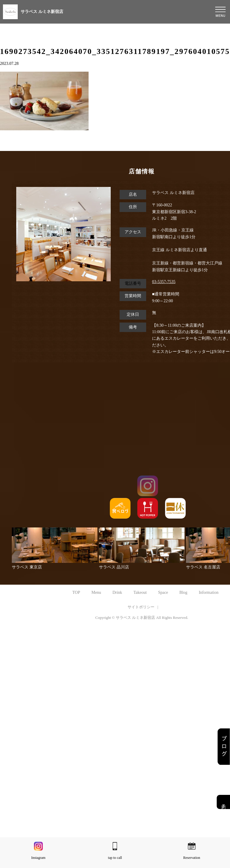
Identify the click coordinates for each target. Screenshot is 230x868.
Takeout (140, 592)
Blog (183, 592)
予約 (223, 802)
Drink (117, 592)
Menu (96, 592)
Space (163, 592)
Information (209, 592)
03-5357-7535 (164, 282)
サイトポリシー (141, 607)
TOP (76, 592)
